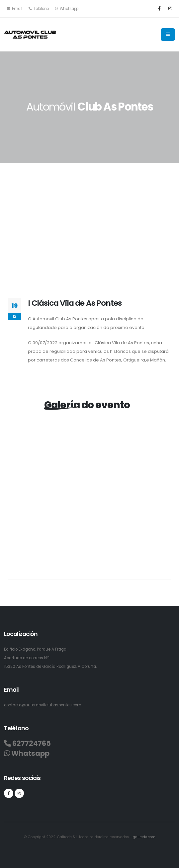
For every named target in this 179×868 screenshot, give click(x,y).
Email (15, 9)
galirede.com (144, 837)
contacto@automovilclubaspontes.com (43, 705)
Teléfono (39, 9)
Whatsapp (67, 9)
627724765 (27, 744)
